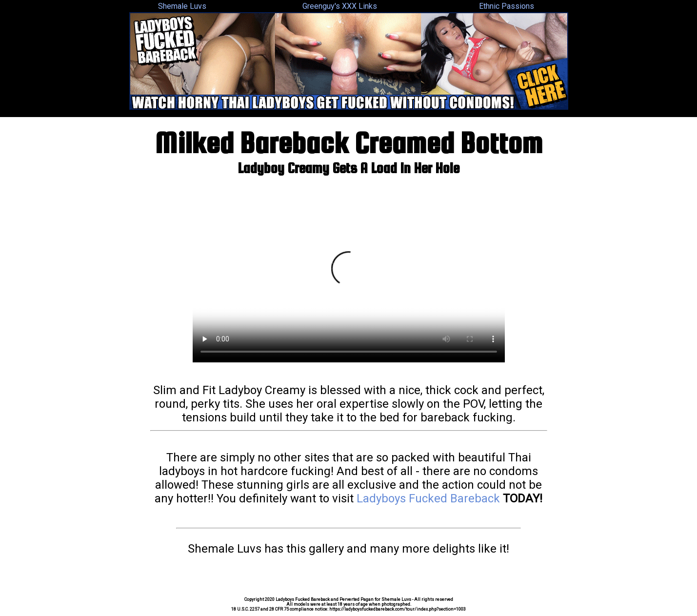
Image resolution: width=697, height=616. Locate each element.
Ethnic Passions (507, 6)
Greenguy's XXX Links (340, 6)
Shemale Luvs (182, 6)
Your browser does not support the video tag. (349, 275)
